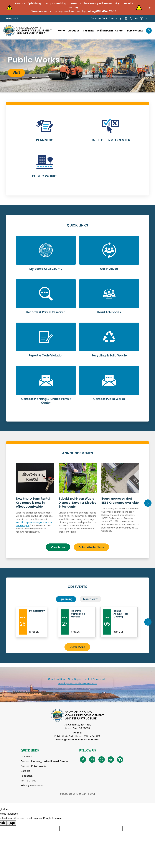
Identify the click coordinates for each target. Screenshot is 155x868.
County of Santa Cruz (102, 18)
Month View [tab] (90, 597)
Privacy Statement (32, 784)
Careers (25, 769)
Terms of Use (28, 779)
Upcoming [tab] (66, 597)
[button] (150, 8)
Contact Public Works (34, 764)
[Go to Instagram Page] (126, 18)
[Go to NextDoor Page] (142, 18)
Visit (16, 73)
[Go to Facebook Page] (121, 18)
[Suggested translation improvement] (44, 827)
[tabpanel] (77, 66)
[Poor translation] (11, 821)
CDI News (26, 755)
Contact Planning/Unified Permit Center (44, 759)
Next (148, 502)
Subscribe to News (91, 545)
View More (58, 545)
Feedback (27, 774)
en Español (12, 18)
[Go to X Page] (131, 18)
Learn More (45, 132)
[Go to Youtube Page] (136, 18)
